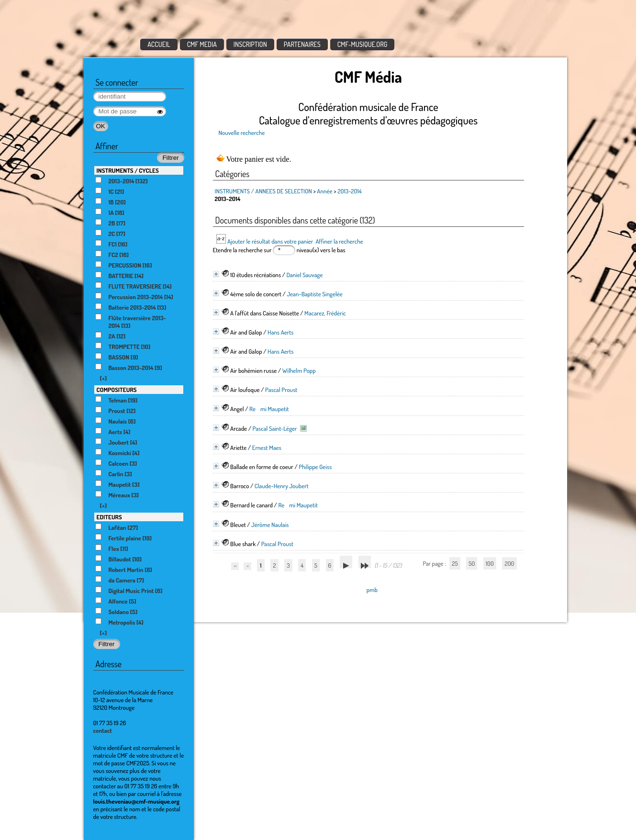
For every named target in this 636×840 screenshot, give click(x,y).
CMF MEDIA (202, 44)
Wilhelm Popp (299, 370)
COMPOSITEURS (117, 390)
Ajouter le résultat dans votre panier (270, 241)
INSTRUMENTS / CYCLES (128, 170)
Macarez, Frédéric (325, 313)
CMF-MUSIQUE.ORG (363, 44)
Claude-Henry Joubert (282, 486)
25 (455, 563)
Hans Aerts (280, 332)
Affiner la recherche (339, 241)
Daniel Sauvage (304, 275)
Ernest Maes (267, 448)
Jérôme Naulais (270, 525)
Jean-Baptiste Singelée (314, 294)
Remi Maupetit (269, 409)
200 (509, 563)
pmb (372, 590)
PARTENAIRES (302, 44)
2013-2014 (350, 191)
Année (324, 191)
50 (472, 563)
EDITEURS (109, 517)
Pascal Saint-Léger (275, 428)
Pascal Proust (281, 390)
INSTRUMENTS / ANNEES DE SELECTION (263, 191)
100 (490, 563)
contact (103, 730)
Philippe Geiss (315, 467)
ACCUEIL (159, 44)
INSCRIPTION (250, 44)
